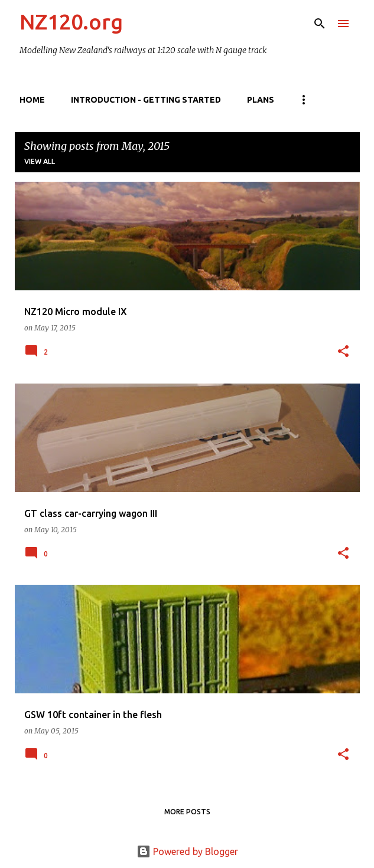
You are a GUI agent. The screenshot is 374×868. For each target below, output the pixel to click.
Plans (261, 100)
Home (32, 100)
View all (40, 161)
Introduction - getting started (146, 100)
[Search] (320, 24)
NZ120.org (71, 22)
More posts (187, 812)
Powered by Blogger (187, 851)
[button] (343, 352)
